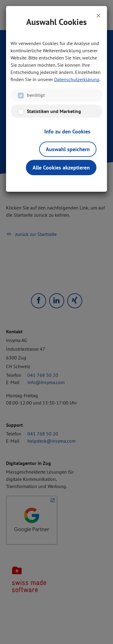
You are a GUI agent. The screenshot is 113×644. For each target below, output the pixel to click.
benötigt (36, 95)
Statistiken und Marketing (54, 111)
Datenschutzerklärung (77, 79)
